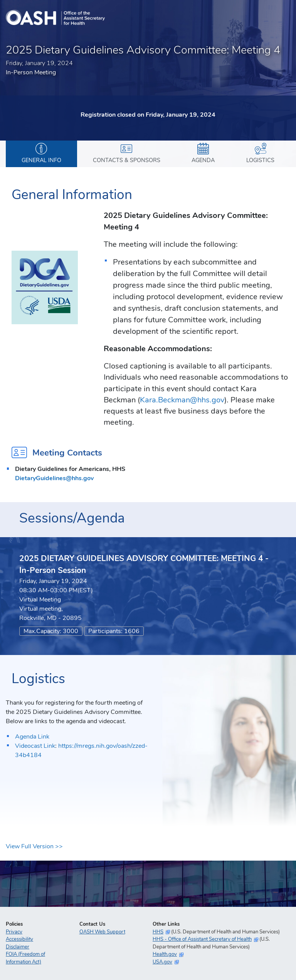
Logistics (260, 153)
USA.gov (162, 962)
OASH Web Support (102, 932)
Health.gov (165, 954)
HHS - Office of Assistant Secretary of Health (202, 939)
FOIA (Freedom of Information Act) (25, 958)
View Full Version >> (34, 846)
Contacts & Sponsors (127, 153)
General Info (41, 153)
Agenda (203, 153)
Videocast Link (35, 746)
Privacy (14, 932)
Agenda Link (32, 737)
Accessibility (19, 939)
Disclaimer (18, 947)
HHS (158, 932)
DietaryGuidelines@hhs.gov (54, 478)
